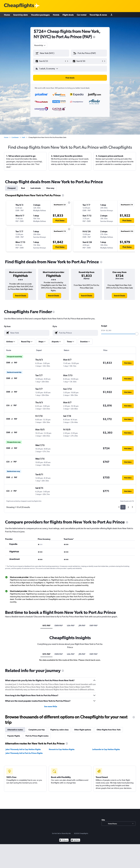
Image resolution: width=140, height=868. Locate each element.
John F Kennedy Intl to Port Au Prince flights (24, 753)
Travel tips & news (98, 15)
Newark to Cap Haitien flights (62, 749)
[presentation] (94, 37)
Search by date (21, 15)
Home (7, 15)
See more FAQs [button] (51, 706)
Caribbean (15, 137)
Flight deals (68, 15)
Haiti (23, 137)
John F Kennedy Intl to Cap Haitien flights (23, 749)
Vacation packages (40, 15)
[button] (50, 61)
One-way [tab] (50, 188)
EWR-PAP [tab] (59, 625)
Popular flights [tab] (14, 736)
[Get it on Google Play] (64, 840)
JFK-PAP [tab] (82, 625)
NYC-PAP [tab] (46, 625)
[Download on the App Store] (75, 840)
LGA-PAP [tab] (71, 625)
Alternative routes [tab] (15, 730)
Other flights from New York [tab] (109, 730)
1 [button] (123, 507)
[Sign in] (111, 15)
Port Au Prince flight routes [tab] (37, 736)
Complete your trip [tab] (37, 730)
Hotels (56, 15)
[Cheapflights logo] (19, 6)
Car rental (82, 15)
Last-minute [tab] (36, 188)
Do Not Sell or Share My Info (61, 833)
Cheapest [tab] (11, 188)
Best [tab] (23, 188)
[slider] (137, 334)
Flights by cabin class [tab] (59, 730)
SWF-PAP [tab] (93, 625)
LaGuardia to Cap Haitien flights (106, 749)
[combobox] (40, 45)
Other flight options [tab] (83, 730)
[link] (21, 296)
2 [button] (128, 507)
